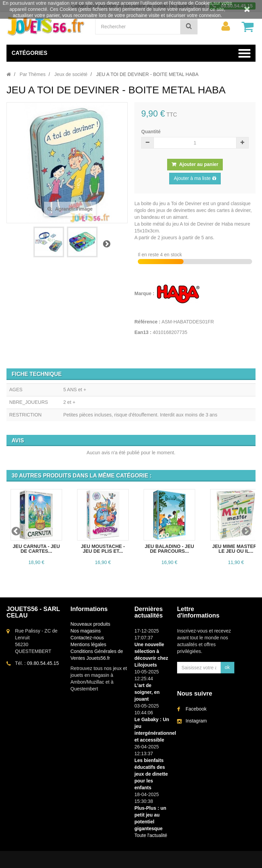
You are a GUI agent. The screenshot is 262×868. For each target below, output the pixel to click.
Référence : (147, 322)
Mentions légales (89, 644)
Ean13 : (143, 332)
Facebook (196, 709)
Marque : (145, 293)
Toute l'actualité (151, 835)
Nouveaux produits (91, 624)
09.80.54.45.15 (43, 663)
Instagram (196, 721)
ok (227, 667)
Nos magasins (86, 631)
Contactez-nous (87, 638)
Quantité (151, 132)
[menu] (225, 26)
